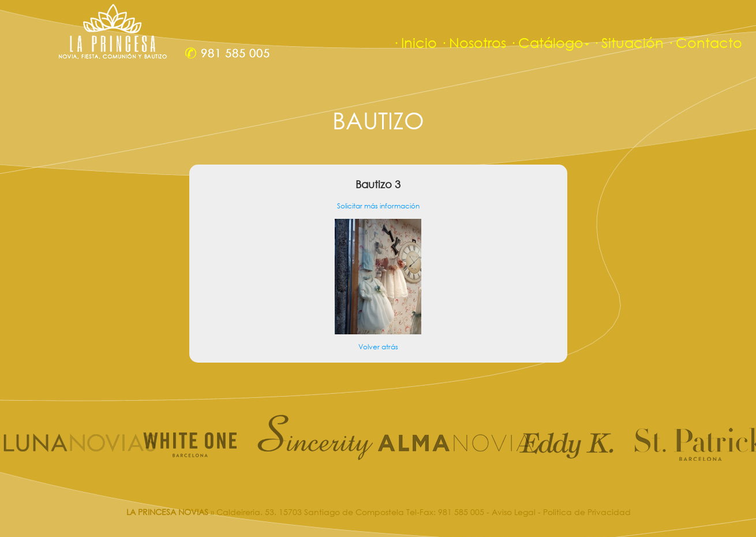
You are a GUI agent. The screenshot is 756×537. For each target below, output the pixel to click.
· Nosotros (473, 42)
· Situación (628, 42)
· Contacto (705, 42)
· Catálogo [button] (549, 42)
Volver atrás (378, 347)
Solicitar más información (378, 206)
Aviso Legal (514, 512)
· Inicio (415, 42)
